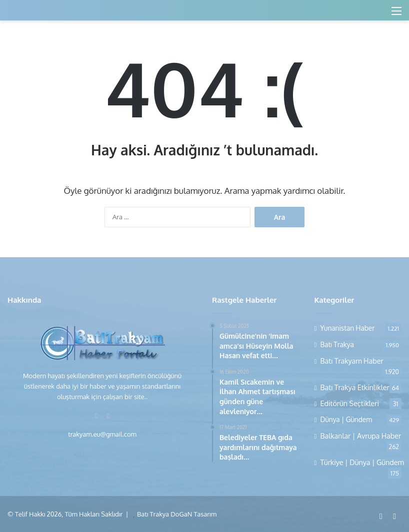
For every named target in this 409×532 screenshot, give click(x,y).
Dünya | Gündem (346, 419)
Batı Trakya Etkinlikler (355, 387)
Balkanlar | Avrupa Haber (361, 436)
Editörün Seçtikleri (350, 403)
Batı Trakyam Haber (352, 361)
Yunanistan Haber (348, 328)
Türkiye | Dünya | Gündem (362, 462)
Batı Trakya (337, 344)
